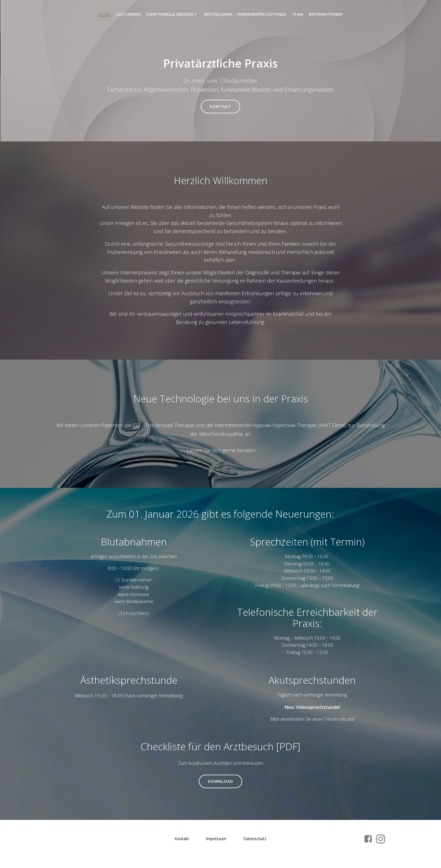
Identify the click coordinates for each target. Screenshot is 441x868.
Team (298, 14)
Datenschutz (255, 841)
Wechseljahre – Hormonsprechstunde (245, 14)
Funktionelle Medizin (172, 14)
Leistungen (128, 14)
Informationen (326, 14)
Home (105, 14)
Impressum (216, 841)
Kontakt (182, 841)
